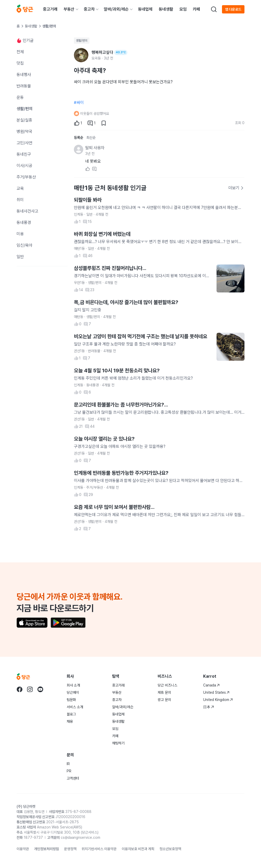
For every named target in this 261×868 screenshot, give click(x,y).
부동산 (69, 9)
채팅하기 (118, 743)
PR (69, 771)
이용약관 (23, 849)
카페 (196, 9)
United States (216, 692)
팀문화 (71, 700)
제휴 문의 (164, 692)
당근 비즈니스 (167, 685)
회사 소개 (73, 685)
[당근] (25, 9)
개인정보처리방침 (47, 849)
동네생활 (166, 9)
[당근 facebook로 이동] (20, 689)
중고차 (89, 9)
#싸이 (79, 103)
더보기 (236, 188)
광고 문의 (164, 700)
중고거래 (50, 9)
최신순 (91, 138)
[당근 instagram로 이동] (30, 689)
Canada (211, 685)
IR (68, 764)
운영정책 (70, 849)
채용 (70, 721)
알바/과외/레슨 (116, 9)
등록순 (79, 138)
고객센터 (73, 778)
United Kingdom (218, 700)
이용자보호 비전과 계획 (138, 849)
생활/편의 (82, 41)
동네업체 (145, 9)
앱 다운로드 (233, 9)
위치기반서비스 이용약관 (99, 849)
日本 (209, 707)
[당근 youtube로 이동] (40, 689)
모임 (183, 9)
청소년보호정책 (170, 849)
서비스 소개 (75, 707)
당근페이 (73, 692)
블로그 (71, 714)
